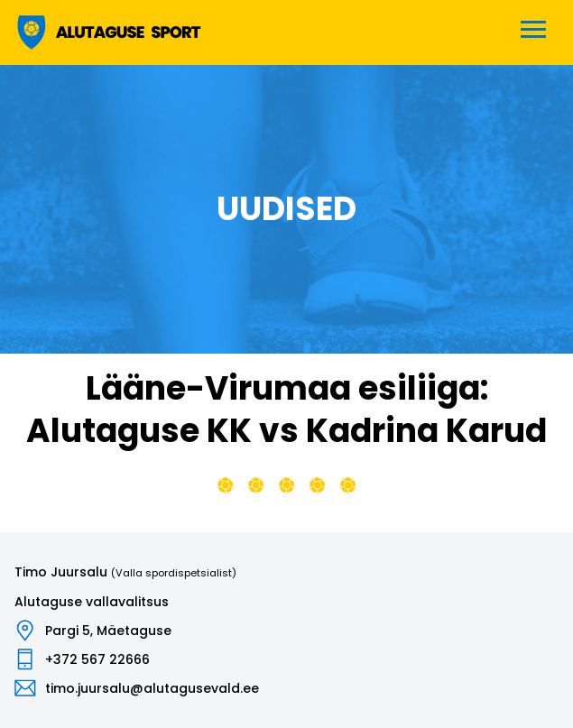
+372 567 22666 (97, 659)
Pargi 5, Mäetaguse (108, 631)
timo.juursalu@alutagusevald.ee (152, 688)
